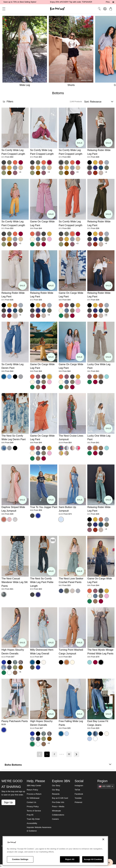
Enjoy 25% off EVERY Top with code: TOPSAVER (95, 2)
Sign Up (8, 802)
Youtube (78, 798)
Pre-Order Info (58, 802)
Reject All (70, 859)
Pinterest (78, 802)
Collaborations (58, 815)
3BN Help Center (34, 786)
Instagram (79, 786)
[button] (3, 9)
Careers (55, 819)
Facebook (79, 794)
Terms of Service (34, 811)
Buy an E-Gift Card (60, 798)
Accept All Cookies (93, 859)
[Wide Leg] (24, 52)
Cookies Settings (20, 859)
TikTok (77, 790)
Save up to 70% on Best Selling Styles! (43, 2)
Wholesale (56, 811)
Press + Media (58, 807)
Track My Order (33, 819)
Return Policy (32, 790)
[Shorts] (72, 52)
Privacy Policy (33, 807)
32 (69, 754)
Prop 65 (30, 815)
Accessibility (32, 823)
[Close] (103, 839)
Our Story (56, 786)
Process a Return (34, 794)
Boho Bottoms (58, 765)
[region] (55, 851)
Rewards (56, 794)
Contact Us (31, 802)
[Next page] (76, 754)
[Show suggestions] (106, 786)
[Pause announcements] (113, 2)
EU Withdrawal (33, 798)
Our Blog (56, 790)
